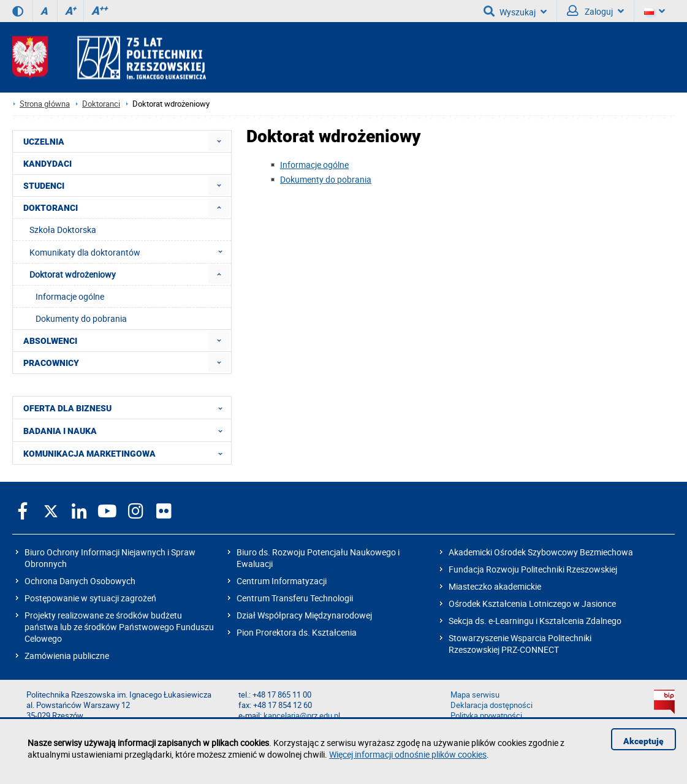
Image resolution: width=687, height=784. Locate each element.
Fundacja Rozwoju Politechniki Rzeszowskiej (533, 569)
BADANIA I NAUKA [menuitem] (127, 430)
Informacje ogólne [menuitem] (70, 296)
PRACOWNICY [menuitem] (51, 363)
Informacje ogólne (314, 165)
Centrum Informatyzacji (282, 581)
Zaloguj (595, 11)
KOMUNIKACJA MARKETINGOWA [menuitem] (127, 453)
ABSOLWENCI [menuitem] (50, 341)
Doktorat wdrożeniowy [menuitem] (73, 274)
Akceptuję (643, 741)
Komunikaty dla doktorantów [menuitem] (130, 252)
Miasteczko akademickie (495, 586)
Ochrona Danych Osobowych (80, 581)
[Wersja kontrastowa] (18, 11)
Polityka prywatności (486, 716)
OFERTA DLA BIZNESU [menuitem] (127, 408)
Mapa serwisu (475, 695)
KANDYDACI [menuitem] (47, 164)
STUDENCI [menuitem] (44, 186)
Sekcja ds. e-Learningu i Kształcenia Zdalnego (535, 621)
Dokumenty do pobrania (326, 179)
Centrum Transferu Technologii (295, 598)
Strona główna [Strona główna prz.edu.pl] (45, 104)
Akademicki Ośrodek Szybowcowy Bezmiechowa (541, 552)
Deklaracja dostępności (492, 705)
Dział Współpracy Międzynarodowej (304, 615)
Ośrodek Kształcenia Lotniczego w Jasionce (532, 603)
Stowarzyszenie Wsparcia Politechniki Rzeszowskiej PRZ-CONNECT (520, 644)
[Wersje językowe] (655, 11)
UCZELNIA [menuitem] (44, 142)
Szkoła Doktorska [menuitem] (63, 230)
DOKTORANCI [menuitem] (51, 208)
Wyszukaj (515, 11)
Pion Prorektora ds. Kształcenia (297, 632)
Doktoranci (101, 104)
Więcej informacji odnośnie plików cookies (408, 754)
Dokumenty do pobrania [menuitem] (81, 318)
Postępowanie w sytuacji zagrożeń (90, 598)
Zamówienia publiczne (67, 656)
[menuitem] (219, 141)
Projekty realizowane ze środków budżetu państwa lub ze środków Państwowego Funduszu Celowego (119, 627)
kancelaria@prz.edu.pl (302, 716)
